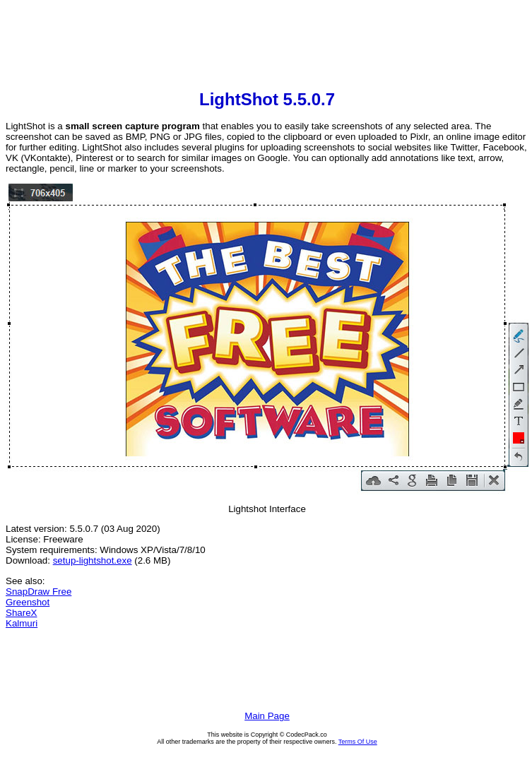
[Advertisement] (267, 47)
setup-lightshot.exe (93, 560)
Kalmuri (22, 623)
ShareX (21, 613)
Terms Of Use (358, 742)
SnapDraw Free (39, 592)
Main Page (267, 716)
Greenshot (28, 602)
